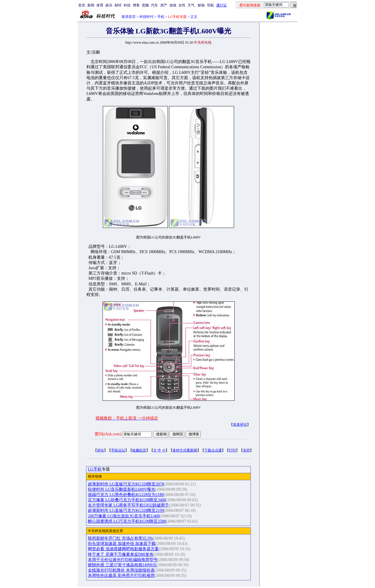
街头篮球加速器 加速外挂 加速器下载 (122, 544)
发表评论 (240, 425)
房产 (164, 5)
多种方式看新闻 (185, 450)
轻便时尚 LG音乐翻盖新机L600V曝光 (122, 489)
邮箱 (201, 5)
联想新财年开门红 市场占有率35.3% (120, 538)
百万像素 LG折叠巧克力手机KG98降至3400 (127, 500)
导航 (210, 5)
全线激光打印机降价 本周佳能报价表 (121, 570)
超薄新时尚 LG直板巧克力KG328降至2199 (126, 511)
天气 (191, 5)
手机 (161, 17)
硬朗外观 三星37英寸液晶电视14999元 (122, 565)
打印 (232, 450)
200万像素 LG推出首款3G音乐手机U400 (124, 516)
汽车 (154, 5)
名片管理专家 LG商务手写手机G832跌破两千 (128, 505)
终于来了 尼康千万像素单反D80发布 (121, 554)
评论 (100, 450)
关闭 (246, 450)
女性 (182, 5)
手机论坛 (118, 450)
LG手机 (95, 469)
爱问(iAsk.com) (108, 434)
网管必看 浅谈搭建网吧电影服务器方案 (123, 549)
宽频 (145, 5)
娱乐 (109, 5)
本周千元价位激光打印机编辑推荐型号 (123, 560)
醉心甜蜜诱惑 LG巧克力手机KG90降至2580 (127, 521)
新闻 (91, 5)
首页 (82, 5)
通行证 (221, 5)
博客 (136, 5)
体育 (100, 5)
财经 (118, 5)
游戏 (173, 5)
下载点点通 (213, 450)
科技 (127, 5)
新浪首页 (129, 17)
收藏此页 (139, 450)
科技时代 (146, 17)
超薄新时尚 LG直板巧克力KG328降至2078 (126, 484)
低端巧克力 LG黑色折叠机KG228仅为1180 (126, 495)
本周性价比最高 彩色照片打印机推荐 (121, 576)
